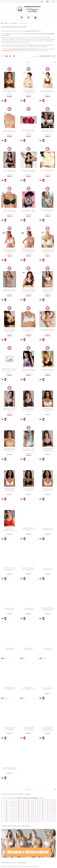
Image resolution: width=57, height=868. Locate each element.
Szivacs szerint (14, 23)
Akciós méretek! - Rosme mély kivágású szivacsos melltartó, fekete (9, 370)
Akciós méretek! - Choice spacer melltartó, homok (9, 131)
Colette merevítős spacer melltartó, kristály (48, 489)
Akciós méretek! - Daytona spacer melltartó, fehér (48, 131)
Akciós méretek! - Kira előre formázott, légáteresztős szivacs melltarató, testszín (28, 250)
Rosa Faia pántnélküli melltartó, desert (48, 689)
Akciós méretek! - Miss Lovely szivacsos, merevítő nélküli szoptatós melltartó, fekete (28, 290)
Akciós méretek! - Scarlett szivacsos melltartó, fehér (28, 450)
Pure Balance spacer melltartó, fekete (28, 649)
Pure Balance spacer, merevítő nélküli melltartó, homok (28, 689)
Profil (47, 1)
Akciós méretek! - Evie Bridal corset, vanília (48, 171)
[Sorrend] (47, 56)
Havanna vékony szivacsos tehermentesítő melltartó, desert (28, 569)
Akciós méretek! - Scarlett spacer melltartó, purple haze (28, 370)
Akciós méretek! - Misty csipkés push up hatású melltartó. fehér (48, 290)
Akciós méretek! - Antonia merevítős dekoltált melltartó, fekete (9, 91)
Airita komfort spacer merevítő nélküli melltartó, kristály (48, 410)
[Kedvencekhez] (4, 101)
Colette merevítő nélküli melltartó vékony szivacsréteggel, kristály (9, 489)
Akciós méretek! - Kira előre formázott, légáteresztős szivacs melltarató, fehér (9, 250)
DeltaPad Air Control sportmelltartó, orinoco (48, 529)
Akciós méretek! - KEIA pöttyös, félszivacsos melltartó (28, 211)
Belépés (42, 1)
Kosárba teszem (5, 101)
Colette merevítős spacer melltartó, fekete (28, 489)
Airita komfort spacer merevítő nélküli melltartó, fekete (28, 410)
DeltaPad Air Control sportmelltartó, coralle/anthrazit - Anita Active (9, 529)
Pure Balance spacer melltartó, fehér (9, 649)
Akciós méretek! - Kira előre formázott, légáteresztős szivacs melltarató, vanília (48, 250)
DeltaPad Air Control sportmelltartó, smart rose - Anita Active (9, 569)
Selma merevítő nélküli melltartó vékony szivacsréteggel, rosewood (48, 728)
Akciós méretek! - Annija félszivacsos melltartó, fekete (48, 91)
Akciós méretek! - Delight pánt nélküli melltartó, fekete (28, 171)
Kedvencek (53, 1)
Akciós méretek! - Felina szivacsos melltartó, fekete (9, 211)
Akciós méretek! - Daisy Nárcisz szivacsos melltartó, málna (28, 131)
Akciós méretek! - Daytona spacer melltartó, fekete (9, 171)
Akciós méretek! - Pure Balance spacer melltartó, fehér (28, 330)
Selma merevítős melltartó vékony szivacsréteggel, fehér (9, 768)
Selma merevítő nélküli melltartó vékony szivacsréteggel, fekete (28, 728)
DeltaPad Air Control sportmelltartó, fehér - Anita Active (28, 529)
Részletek (2, 101)
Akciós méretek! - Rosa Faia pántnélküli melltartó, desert (48, 330)
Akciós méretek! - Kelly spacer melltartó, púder (48, 211)
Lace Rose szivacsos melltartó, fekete (9, 609)
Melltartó (7, 23)
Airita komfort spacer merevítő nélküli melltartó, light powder (9, 450)
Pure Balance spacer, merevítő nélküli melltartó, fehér (9, 689)
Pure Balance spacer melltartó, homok (48, 649)
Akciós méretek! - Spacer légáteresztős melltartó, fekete (9, 410)
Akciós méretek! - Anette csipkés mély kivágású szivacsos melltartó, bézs (28, 91)
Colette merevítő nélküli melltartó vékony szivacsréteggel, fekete (48, 450)
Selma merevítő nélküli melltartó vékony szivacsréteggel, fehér (9, 728)
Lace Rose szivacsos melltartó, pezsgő (28, 609)
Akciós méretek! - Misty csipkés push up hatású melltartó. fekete (9, 330)
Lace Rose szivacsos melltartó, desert (48, 569)
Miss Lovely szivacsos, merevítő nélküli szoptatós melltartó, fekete (48, 609)
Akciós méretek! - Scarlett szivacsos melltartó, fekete (48, 370)
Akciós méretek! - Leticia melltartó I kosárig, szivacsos (9, 290)
